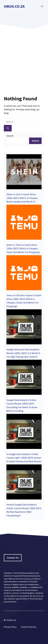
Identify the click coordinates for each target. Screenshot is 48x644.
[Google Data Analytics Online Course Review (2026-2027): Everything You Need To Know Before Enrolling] (24, 378)
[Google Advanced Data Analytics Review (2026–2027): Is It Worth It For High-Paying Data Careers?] (24, 327)
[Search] (8, 128)
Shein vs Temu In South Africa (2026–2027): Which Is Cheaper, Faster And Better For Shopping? (23, 249)
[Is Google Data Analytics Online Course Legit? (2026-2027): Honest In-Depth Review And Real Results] (24, 432)
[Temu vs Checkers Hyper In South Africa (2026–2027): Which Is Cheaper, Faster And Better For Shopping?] (24, 273)
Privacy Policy (10, 627)
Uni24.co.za (14, 6)
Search (10, 136)
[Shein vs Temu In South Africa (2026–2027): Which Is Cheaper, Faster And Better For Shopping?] (24, 223)
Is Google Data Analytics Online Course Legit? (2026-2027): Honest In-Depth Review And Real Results (24, 458)
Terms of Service (29, 627)
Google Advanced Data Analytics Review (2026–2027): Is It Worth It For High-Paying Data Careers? (23, 353)
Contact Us (13, 558)
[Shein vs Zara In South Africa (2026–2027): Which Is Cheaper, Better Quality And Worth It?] (24, 172)
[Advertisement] (24, 58)
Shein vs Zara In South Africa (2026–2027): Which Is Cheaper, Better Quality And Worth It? (22, 198)
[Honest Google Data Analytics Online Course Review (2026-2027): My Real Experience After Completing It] (24, 482)
